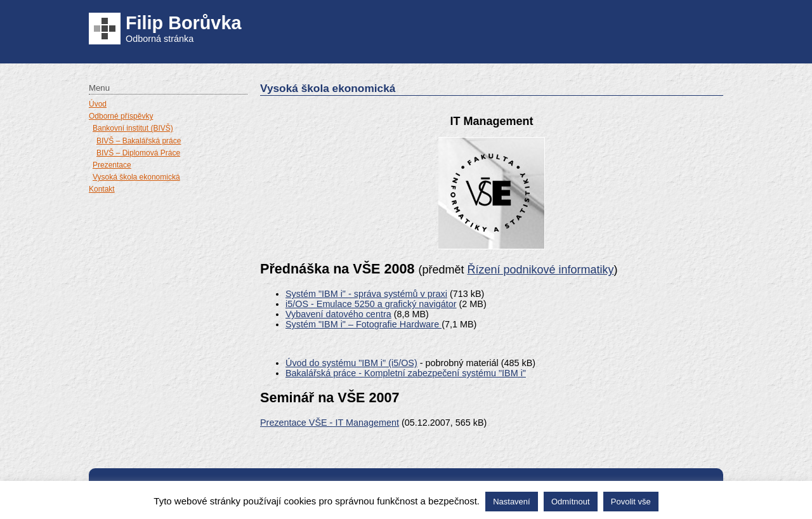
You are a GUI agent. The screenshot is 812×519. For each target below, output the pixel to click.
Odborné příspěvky (121, 116)
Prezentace (112, 165)
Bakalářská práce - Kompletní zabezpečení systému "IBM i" (406, 373)
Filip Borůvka (183, 23)
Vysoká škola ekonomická (136, 177)
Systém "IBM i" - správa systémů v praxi (366, 294)
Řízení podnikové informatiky (540, 270)
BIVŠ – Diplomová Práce (138, 153)
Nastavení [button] (512, 502)
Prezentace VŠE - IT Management (330, 423)
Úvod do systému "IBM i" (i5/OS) (351, 363)
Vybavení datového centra (338, 314)
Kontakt (102, 189)
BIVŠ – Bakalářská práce (139, 141)
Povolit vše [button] (631, 502)
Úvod (98, 104)
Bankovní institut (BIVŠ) (133, 128)
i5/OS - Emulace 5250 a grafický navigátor (371, 304)
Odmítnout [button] (571, 502)
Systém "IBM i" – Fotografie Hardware (363, 324)
